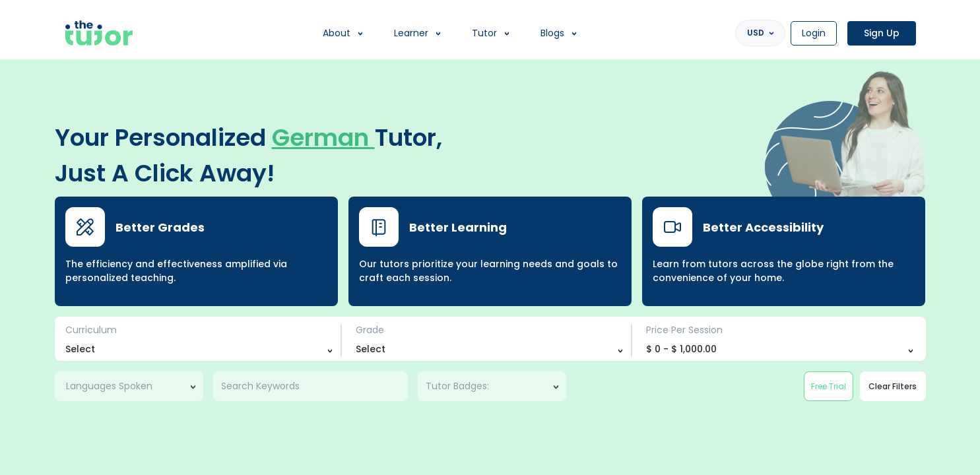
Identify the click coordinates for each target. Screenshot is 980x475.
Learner (411, 33)
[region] (490, 237)
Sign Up (882, 33)
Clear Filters (893, 386)
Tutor (484, 33)
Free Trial (829, 386)
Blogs (552, 33)
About (337, 33)
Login (814, 33)
